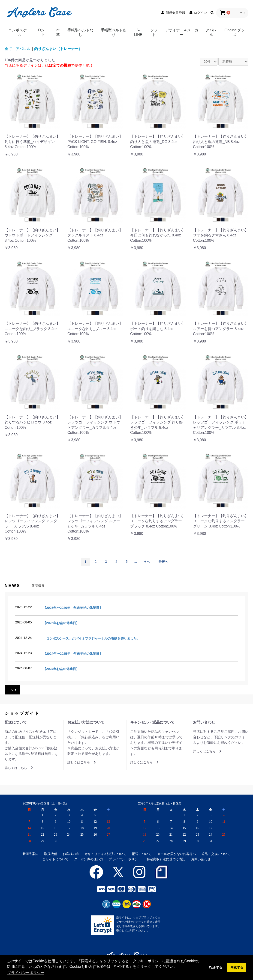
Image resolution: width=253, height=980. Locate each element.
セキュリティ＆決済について (105, 854)
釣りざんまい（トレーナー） (58, 49)
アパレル (211, 32)
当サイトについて (55, 859)
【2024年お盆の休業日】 (61, 669)
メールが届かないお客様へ (177, 854)
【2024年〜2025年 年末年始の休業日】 (73, 654)
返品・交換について (216, 854)
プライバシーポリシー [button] (26, 973)
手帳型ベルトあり (114, 32)
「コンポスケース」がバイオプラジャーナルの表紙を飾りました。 (91, 638)
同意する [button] (237, 967)
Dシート (43, 32)
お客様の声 (71, 854)
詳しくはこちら (19, 768)
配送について (142, 854)
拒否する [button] (216, 967)
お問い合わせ (201, 859)
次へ (147, 562)
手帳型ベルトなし (80, 32)
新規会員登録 (173, 13)
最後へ (163, 562)
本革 (58, 32)
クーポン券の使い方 (89, 859)
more (12, 689)
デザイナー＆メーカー (182, 32)
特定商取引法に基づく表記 (166, 859)
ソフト (154, 32)
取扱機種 (51, 854)
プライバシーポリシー (125, 859)
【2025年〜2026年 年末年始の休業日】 (73, 608)
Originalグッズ (235, 32)
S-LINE (138, 32)
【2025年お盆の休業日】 (61, 623)
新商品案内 (30, 854)
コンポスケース (19, 32)
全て (8, 49)
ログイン (198, 13)
